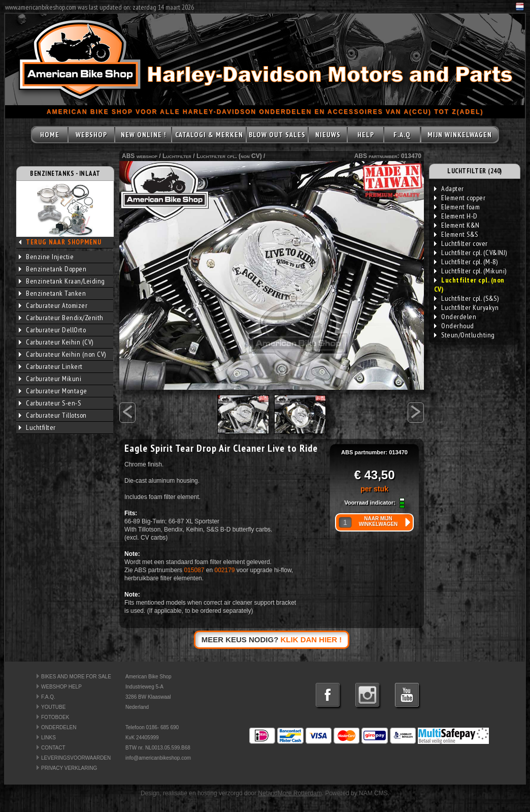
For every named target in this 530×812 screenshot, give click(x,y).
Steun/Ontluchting (465, 335)
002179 (224, 570)
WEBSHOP (91, 135)
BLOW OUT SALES (277, 135)
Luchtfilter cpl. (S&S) (466, 298)
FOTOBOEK (55, 717)
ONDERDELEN (59, 727)
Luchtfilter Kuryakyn (466, 307)
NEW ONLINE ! (143, 135)
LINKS (48, 738)
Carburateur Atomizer (53, 305)
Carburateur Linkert (51, 366)
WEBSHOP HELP (61, 687)
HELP (366, 135)
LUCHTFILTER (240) (475, 171)
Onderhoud (454, 326)
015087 (194, 570)
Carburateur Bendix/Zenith (61, 318)
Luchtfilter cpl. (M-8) (466, 262)
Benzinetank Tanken (52, 293)
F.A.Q (402, 135)
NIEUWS (328, 135)
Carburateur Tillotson (53, 415)
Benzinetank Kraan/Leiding (62, 281)
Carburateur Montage (53, 391)
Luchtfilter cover (461, 243)
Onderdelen (455, 317)
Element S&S (456, 234)
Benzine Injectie (46, 257)
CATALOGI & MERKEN (209, 135)
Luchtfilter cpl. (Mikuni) (470, 271)
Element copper (460, 198)
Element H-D (456, 216)
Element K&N (457, 225)
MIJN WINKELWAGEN (460, 135)
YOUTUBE (53, 707)
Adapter (449, 189)
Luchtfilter (37, 427)
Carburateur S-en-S (50, 403)
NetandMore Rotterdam (290, 793)
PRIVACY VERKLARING (69, 768)
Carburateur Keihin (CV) (56, 342)
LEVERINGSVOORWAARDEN (76, 758)
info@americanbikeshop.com (158, 758)
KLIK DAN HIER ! (311, 639)
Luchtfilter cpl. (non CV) (229, 156)
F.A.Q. (48, 697)
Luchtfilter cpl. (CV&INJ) (471, 253)
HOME (50, 135)
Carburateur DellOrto (52, 330)
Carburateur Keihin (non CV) (62, 354)
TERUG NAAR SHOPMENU (64, 242)
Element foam (457, 207)
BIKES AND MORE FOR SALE (76, 677)
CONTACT (53, 748)
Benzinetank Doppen (53, 269)
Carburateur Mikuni (50, 379)
